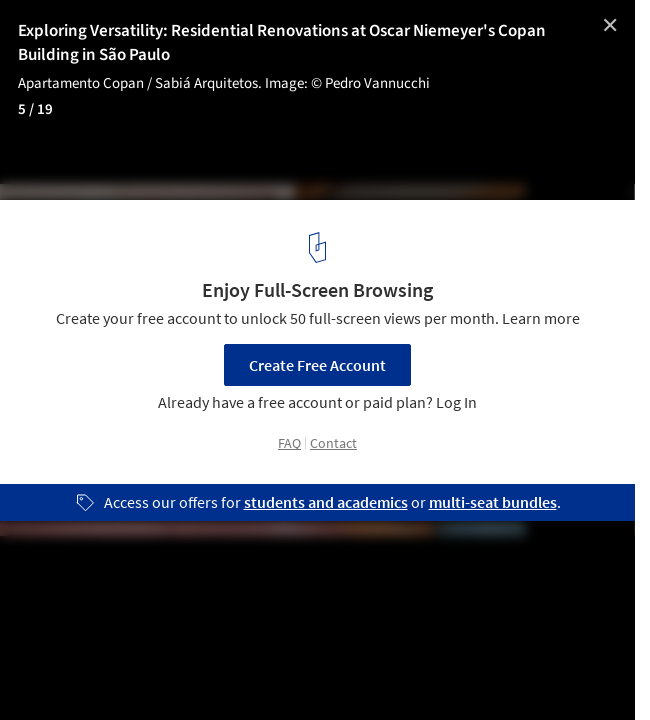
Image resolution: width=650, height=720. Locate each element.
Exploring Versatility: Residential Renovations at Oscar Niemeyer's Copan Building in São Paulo (282, 43)
